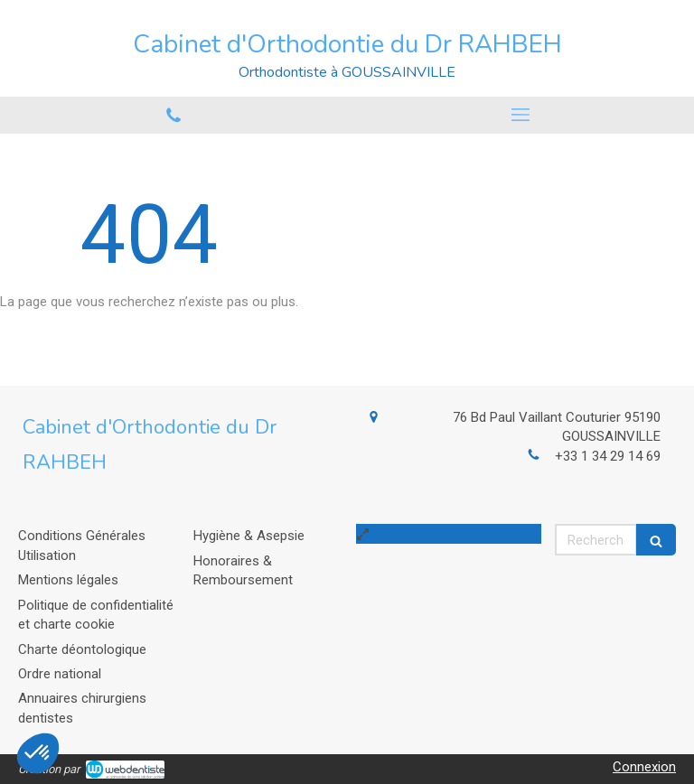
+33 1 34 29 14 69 (608, 456)
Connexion (644, 767)
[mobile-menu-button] (520, 115)
